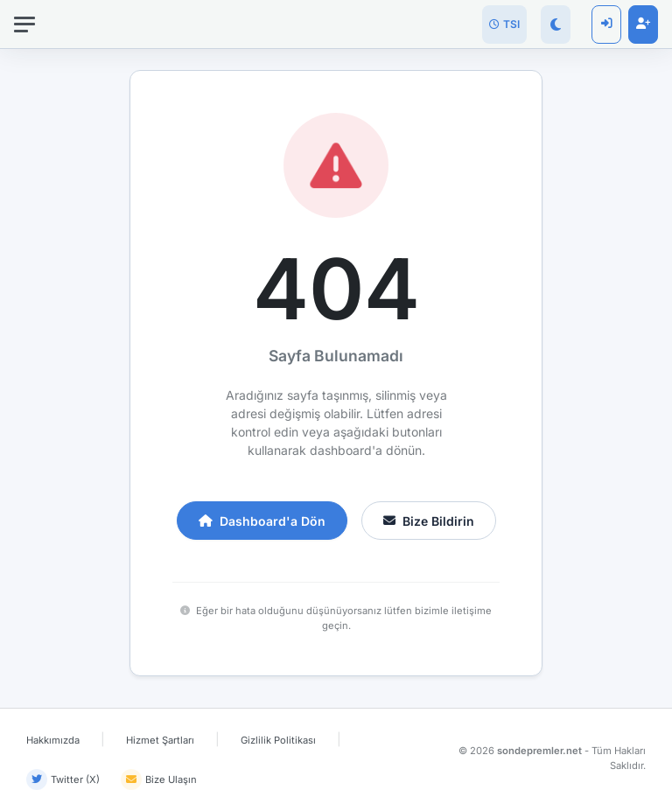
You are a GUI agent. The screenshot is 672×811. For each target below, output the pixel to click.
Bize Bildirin (429, 521)
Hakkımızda (53, 740)
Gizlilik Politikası (278, 740)
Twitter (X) (63, 780)
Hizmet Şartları (160, 740)
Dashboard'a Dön (262, 521)
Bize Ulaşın (159, 780)
